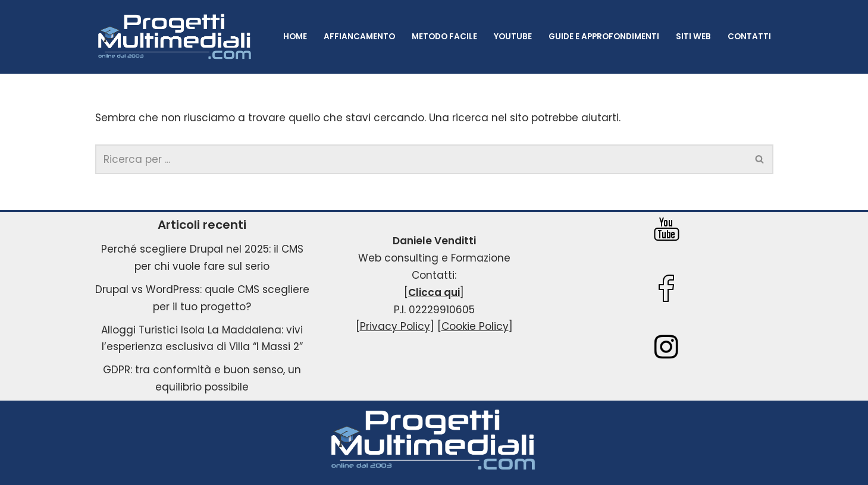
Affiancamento (359, 37)
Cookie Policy (475, 326)
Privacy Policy (395, 326)
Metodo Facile (444, 37)
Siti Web (693, 37)
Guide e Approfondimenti (604, 37)
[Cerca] (421, 159)
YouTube (513, 37)
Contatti (749, 37)
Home (295, 37)
